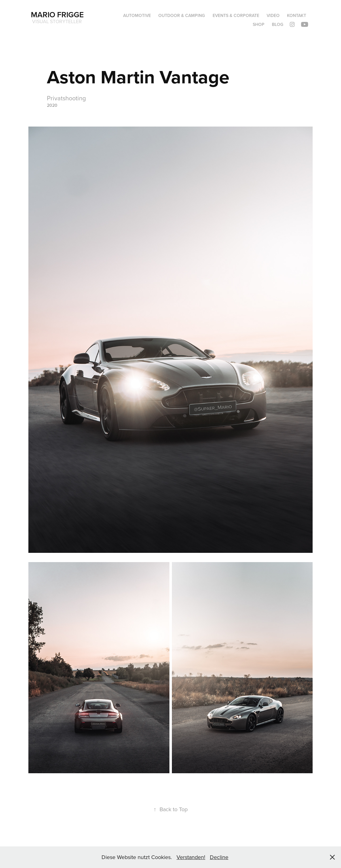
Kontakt (297, 15)
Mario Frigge (57, 15)
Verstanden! (191, 857)
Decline (219, 857)
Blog (278, 24)
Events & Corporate (236, 15)
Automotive (137, 15)
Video (273, 15)
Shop (259, 24)
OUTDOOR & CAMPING (182, 15)
